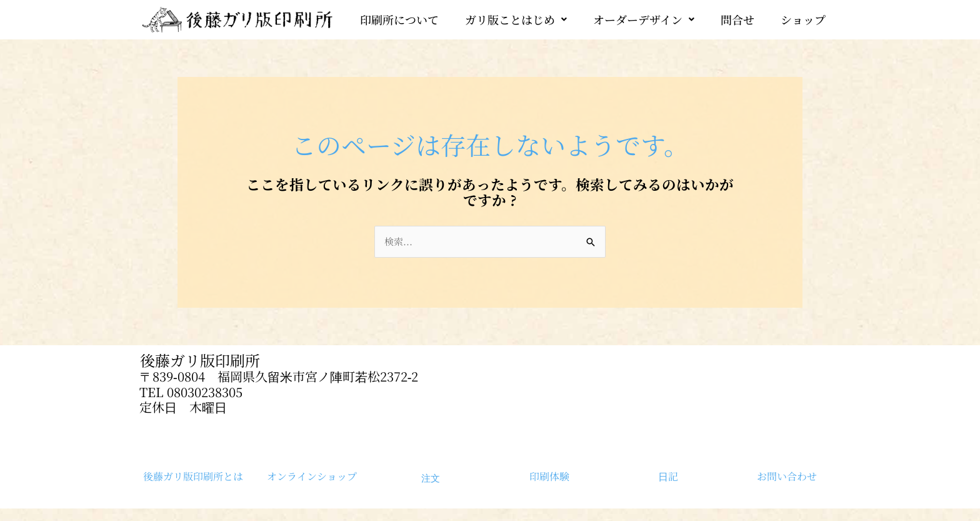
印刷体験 (549, 476)
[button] (516, 19)
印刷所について (399, 19)
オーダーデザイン (644, 19)
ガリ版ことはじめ (516, 19)
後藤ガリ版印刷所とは (193, 476)
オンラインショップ (312, 476)
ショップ (803, 19)
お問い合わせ (787, 476)
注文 (431, 478)
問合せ (737, 19)
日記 (668, 476)
